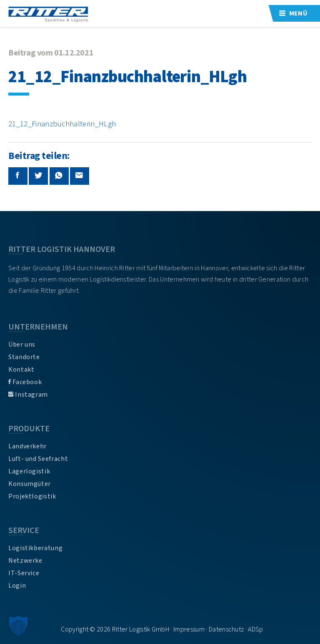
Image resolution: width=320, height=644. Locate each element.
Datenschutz (226, 629)
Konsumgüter (30, 484)
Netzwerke (25, 561)
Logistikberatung (35, 548)
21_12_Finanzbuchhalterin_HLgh (62, 124)
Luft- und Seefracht (38, 459)
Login (17, 586)
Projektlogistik (32, 496)
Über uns (22, 345)
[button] (18, 626)
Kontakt (21, 370)
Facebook (25, 382)
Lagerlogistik (29, 471)
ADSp (255, 629)
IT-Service (24, 573)
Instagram (28, 395)
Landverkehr (27, 446)
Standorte (24, 357)
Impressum (189, 629)
